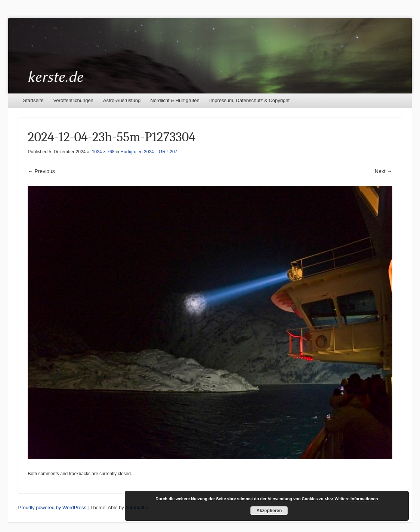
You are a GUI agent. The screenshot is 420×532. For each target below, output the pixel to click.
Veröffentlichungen (73, 100)
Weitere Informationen (356, 499)
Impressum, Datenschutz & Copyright (249, 100)
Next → (384, 171)
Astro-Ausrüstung (122, 100)
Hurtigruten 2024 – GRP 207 (149, 152)
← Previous (41, 171)
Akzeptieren (269, 511)
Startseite (33, 100)
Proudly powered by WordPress (52, 508)
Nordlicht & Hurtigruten (175, 100)
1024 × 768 (103, 152)
